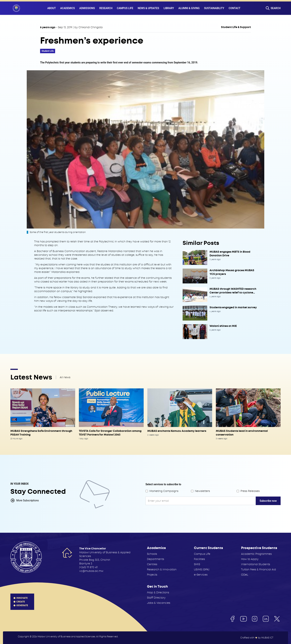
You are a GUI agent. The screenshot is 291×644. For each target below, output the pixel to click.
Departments (156, 559)
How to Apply (250, 559)
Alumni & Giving (189, 8)
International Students (256, 564)
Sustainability (214, 8)
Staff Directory (156, 598)
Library (169, 8)
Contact (234, 8)
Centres (152, 564)
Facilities (199, 559)
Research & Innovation (162, 569)
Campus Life (125, 8)
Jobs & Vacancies (159, 603)
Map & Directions (158, 592)
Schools (152, 554)
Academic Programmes (256, 554)
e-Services (201, 575)
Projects (152, 575)
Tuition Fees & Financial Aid (259, 569)
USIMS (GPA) (202, 569)
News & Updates (148, 8)
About (52, 8)
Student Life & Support (236, 27)
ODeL (245, 575)
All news (65, 377)
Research (106, 8)
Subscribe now (268, 501)
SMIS (197, 564)
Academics (68, 8)
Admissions (87, 8)
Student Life (48, 51)
